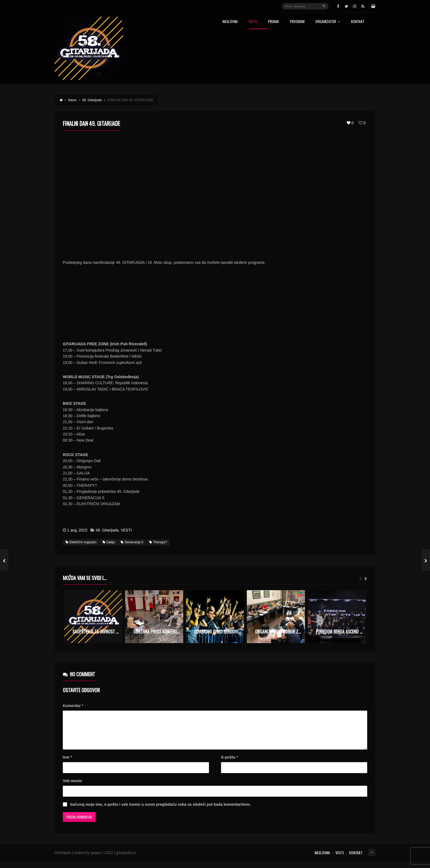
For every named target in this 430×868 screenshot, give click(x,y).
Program (297, 22)
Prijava (273, 22)
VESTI (126, 530)
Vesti (253, 22)
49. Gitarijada (107, 530)
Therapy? (158, 542)
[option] (93, 617)
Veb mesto (72, 787)
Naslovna (230, 22)
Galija (109, 542)
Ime (67, 764)
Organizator (328, 22)
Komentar (73, 706)
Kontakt (358, 22)
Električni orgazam (81, 542)
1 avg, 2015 (77, 530)
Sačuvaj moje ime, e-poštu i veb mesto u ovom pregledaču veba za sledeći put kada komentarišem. (160, 811)
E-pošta (229, 764)
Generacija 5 (132, 542)
